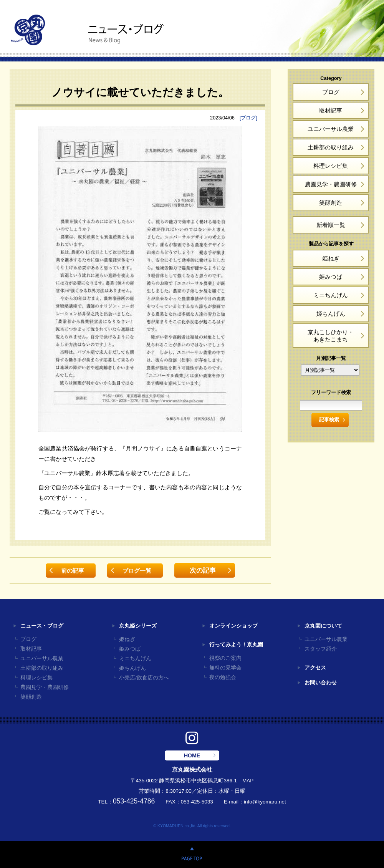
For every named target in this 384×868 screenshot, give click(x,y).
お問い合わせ (321, 683)
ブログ (331, 92)
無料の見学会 (225, 668)
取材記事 (331, 110)
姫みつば (331, 277)
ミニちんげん (331, 295)
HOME (192, 755)
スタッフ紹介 (321, 649)
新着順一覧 (331, 225)
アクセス (315, 668)
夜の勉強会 (223, 677)
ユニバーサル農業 (331, 129)
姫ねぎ (331, 258)
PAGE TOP (192, 855)
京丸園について (323, 626)
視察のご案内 (225, 658)
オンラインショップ (233, 626)
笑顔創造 (331, 203)
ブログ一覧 (137, 571)
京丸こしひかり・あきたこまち (331, 336)
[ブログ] (248, 118)
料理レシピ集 (331, 166)
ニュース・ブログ (42, 626)
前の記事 (73, 571)
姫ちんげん (331, 314)
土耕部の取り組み (331, 147)
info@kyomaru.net (265, 802)
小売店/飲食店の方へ (144, 678)
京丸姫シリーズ (138, 626)
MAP (248, 781)
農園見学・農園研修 (331, 184)
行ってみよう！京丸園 (236, 645)
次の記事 (203, 570)
